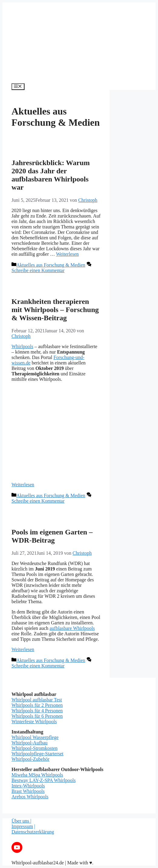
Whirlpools (22, 346)
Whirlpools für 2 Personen (37, 705)
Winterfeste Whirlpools (34, 722)
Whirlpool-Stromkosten (35, 748)
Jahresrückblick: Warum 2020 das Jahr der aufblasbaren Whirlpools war (51, 175)
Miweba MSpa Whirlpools (37, 775)
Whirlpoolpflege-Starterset (38, 754)
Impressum (22, 826)
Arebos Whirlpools (30, 797)
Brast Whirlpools (28, 791)
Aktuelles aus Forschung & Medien (51, 265)
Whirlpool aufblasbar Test (37, 700)
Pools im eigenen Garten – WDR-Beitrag (52, 536)
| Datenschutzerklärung (33, 829)
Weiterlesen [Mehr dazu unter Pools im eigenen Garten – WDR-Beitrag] (23, 649)
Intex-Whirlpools (28, 786)
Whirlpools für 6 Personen (37, 716)
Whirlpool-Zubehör (30, 759)
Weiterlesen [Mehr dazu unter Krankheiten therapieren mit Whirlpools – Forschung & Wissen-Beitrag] (23, 485)
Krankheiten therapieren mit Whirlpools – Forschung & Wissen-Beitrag (55, 310)
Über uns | (21, 821)
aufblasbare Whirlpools (72, 628)
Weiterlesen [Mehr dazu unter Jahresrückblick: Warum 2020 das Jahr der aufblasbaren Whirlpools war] (67, 254)
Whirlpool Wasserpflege (35, 737)
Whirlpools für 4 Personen (37, 711)
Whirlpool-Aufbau (30, 743)
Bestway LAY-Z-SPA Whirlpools (44, 780)
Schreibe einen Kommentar (38, 270)
